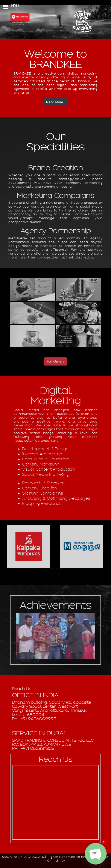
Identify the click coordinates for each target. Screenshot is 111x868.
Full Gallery (55, 361)
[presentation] (52, 571)
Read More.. (55, 102)
